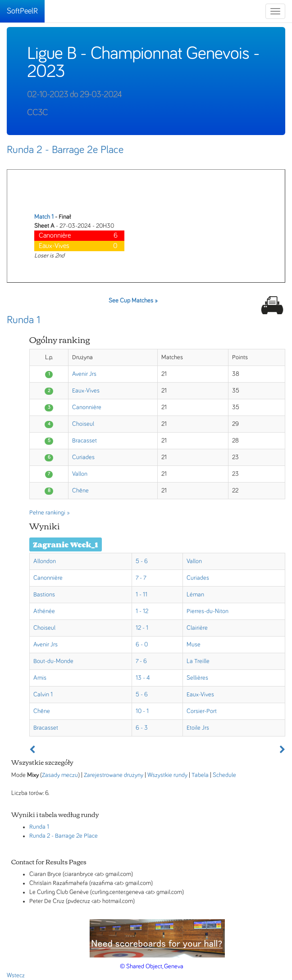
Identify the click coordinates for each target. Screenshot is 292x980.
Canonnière (87, 407)
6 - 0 (142, 645)
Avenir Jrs (84, 374)
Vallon (80, 474)
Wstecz (16, 975)
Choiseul (83, 424)
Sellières (197, 678)
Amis (40, 678)
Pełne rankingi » (50, 513)
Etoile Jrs (198, 728)
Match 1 (44, 217)
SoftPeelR (22, 11)
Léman (195, 595)
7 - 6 (141, 661)
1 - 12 (142, 611)
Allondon (45, 561)
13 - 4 (143, 678)
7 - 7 (141, 578)
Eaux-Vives (86, 391)
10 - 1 (142, 711)
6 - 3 (142, 728)
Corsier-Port (202, 711)
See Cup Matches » (133, 301)
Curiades (83, 457)
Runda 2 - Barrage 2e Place (65, 150)
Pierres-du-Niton (208, 611)
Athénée (44, 611)
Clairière (197, 628)
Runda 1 (23, 320)
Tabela (200, 775)
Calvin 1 (43, 695)
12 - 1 (142, 628)
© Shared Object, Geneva (152, 966)
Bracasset (84, 441)
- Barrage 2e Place (75, 836)
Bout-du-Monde (53, 661)
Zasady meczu (60, 775)
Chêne (80, 491)
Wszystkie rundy (167, 775)
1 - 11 (141, 595)
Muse (194, 645)
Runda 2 (40, 836)
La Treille (198, 661)
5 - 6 (142, 561)
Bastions (44, 595)
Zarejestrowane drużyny (114, 775)
